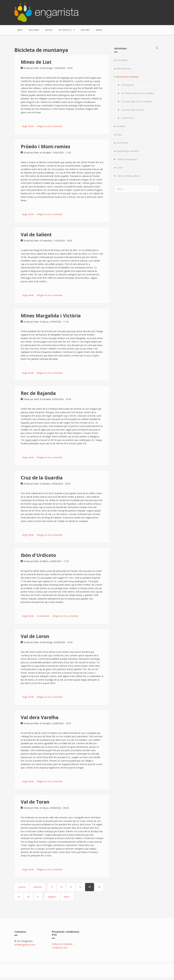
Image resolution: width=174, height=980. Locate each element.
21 (38, 897)
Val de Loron (35, 636)
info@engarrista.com (25, 945)
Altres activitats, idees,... (129, 176)
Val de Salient (36, 235)
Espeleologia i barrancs (128, 151)
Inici (20, 30)
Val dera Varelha (40, 717)
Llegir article (28, 126)
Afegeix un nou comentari (50, 126)
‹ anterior (37, 887)
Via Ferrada (122, 143)
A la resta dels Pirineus (133, 110)
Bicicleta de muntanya (128, 77)
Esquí (119, 135)
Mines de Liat (36, 62)
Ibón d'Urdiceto (38, 555)
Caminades (122, 60)
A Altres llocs (128, 118)
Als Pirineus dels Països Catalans (138, 93)
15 (71, 887)
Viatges (85, 30)
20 (28, 897)
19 (19, 897)
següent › (52, 897)
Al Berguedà (127, 85)
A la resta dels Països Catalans (137, 101)
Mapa (99, 30)
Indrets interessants (127, 159)
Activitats (66, 29)
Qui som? (34, 30)
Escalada (121, 126)
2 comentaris (43, 616)
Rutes (49, 30)
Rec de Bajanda (38, 393)
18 (99, 887)
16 (80, 887)
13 (52, 887)
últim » (67, 897)
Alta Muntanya (124, 68)
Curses (120, 168)
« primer (22, 887)
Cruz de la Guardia (42, 478)
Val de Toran (35, 802)
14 (61, 887)
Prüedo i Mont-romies (45, 146)
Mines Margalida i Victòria (51, 316)
